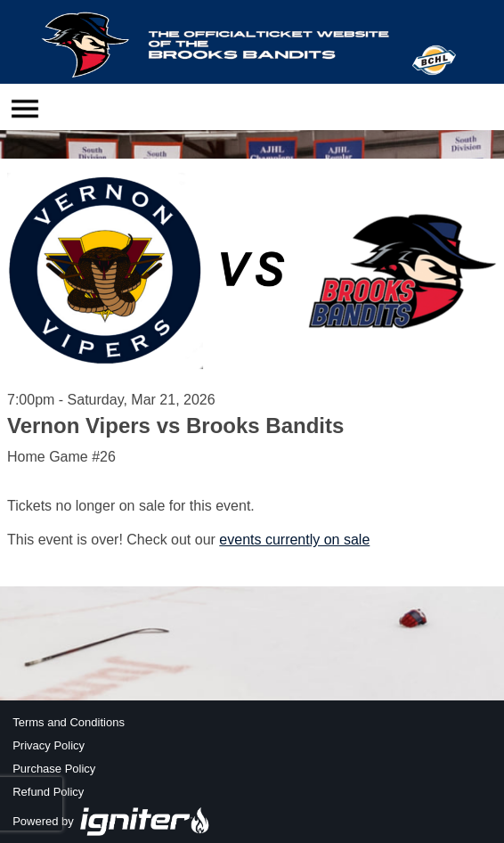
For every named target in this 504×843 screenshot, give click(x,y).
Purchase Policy (54, 769)
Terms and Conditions (69, 722)
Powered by (111, 821)
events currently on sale (294, 540)
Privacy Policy (49, 745)
